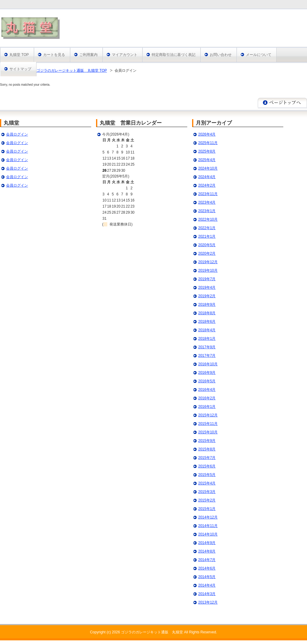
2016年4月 (207, 390)
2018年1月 (207, 339)
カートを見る (54, 55)
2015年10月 (208, 432)
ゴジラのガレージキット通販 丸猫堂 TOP (72, 71)
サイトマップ (20, 69)
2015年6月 (207, 466)
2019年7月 (207, 279)
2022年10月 (208, 219)
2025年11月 (208, 143)
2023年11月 (208, 194)
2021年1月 (207, 236)
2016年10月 (208, 364)
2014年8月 (207, 551)
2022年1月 (207, 228)
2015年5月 (207, 475)
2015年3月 (207, 492)
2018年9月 (207, 305)
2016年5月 (207, 381)
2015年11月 (208, 424)
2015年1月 (207, 509)
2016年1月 (207, 407)
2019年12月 (208, 262)
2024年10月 (208, 168)
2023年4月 (207, 202)
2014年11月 (208, 526)
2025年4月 (207, 160)
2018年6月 (207, 322)
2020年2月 (207, 253)
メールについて (259, 55)
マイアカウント (125, 55)
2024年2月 (207, 185)
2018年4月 (207, 330)
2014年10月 (208, 534)
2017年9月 (207, 347)
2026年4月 (207, 134)
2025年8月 (207, 151)
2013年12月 (208, 602)
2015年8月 (207, 449)
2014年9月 (207, 543)
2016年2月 (207, 398)
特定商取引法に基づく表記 (174, 55)
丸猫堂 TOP (19, 55)
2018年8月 (207, 313)
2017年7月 (207, 356)
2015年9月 (207, 441)
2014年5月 (207, 577)
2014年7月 (207, 560)
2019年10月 (208, 270)
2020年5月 (207, 245)
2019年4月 (207, 288)
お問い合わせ (221, 55)
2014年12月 (208, 517)
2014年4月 (207, 585)
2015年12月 (208, 415)
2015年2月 (207, 500)
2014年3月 (207, 594)
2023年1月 (207, 211)
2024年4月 (207, 177)
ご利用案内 (88, 55)
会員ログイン (17, 134)
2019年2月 (207, 296)
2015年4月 (207, 483)
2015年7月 (207, 458)
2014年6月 (207, 568)
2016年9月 (207, 373)
